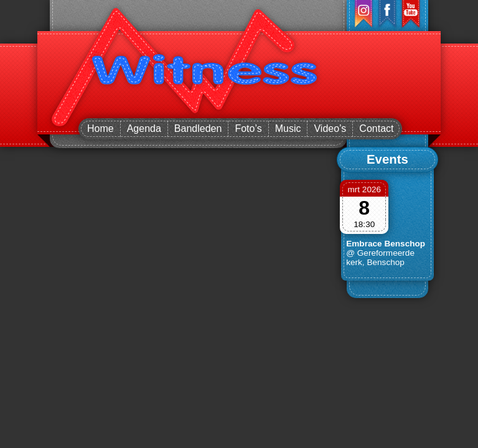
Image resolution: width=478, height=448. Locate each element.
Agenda (144, 128)
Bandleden (198, 128)
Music (288, 128)
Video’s (330, 128)
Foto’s (248, 128)
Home (101, 128)
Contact (376, 128)
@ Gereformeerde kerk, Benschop (380, 258)
